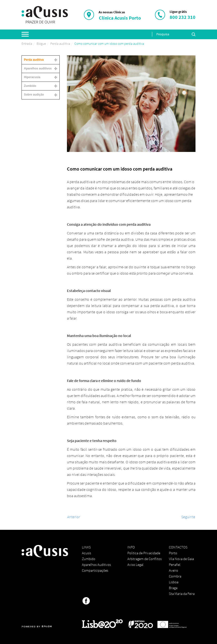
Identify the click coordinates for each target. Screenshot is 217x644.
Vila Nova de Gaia (181, 559)
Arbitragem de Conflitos (145, 559)
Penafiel (175, 565)
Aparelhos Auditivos (96, 565)
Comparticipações (95, 570)
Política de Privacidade (144, 553)
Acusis (87, 553)
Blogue (41, 44)
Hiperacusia (32, 77)
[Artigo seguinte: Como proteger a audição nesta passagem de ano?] (188, 517)
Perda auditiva (60, 44)
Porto (173, 553)
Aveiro (174, 570)
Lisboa (174, 582)
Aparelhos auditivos (38, 68)
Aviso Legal (135, 565)
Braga (173, 588)
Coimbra (175, 576)
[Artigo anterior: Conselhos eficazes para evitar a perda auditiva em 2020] (74, 517)
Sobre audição (34, 95)
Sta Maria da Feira (182, 594)
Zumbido (30, 86)
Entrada (27, 44)
